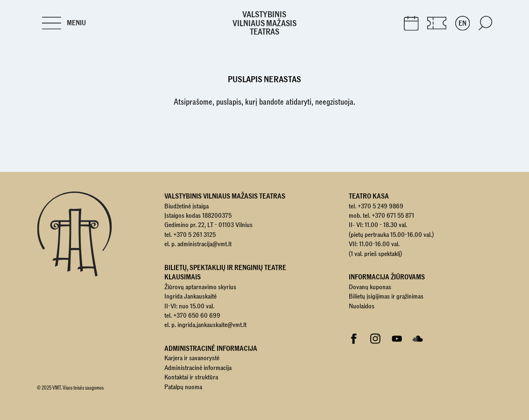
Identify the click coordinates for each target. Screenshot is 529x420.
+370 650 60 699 (197, 315)
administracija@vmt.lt (205, 244)
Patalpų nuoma (183, 387)
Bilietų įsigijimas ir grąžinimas (386, 296)
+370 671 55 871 (393, 215)
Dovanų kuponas (370, 287)
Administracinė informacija (198, 368)
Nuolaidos (362, 306)
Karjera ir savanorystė (192, 358)
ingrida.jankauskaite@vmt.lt (212, 325)
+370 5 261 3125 (194, 235)
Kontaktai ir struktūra (191, 377)
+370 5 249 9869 (381, 206)
